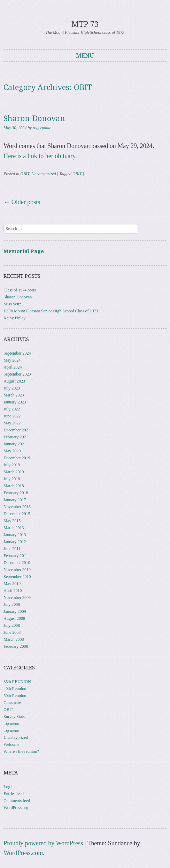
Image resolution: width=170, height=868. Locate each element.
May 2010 (12, 584)
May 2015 (12, 521)
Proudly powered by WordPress (43, 843)
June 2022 (12, 416)
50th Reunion (15, 696)
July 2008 (12, 625)
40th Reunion (15, 689)
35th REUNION (17, 682)
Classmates (13, 703)
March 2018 (14, 486)
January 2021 (15, 444)
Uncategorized (44, 174)
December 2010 (17, 563)
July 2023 (12, 388)
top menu (11, 724)
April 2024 (13, 367)
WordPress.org (16, 808)
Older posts (22, 202)
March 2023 (14, 395)
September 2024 (17, 353)
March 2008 (14, 639)
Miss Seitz (12, 304)
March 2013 (14, 528)
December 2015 (17, 514)
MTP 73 (85, 24)
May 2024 (12, 360)
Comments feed (17, 801)
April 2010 (13, 591)
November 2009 (17, 598)
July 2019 (12, 465)
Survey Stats (14, 717)
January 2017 (15, 500)
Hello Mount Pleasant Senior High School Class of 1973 (51, 311)
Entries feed (14, 794)
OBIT (25, 174)
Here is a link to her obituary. (40, 156)
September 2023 (17, 374)
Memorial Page (24, 251)
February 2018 (16, 493)
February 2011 (16, 556)
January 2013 (15, 535)
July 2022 (12, 409)
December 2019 (17, 458)
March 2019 (14, 472)
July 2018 (12, 479)
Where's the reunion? (21, 751)
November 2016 (17, 507)
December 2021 (17, 430)
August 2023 (14, 381)
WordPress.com (23, 853)
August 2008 (14, 618)
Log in (9, 787)
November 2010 (17, 570)
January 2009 (15, 611)
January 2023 (15, 402)
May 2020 (12, 451)
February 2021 (16, 437)
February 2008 (16, 646)
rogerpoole (42, 128)
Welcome (11, 744)
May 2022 (12, 423)
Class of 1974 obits (20, 290)
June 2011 (12, 549)
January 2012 (15, 542)
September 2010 (17, 577)
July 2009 (12, 604)
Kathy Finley (14, 318)
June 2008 (12, 632)
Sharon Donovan (34, 118)
